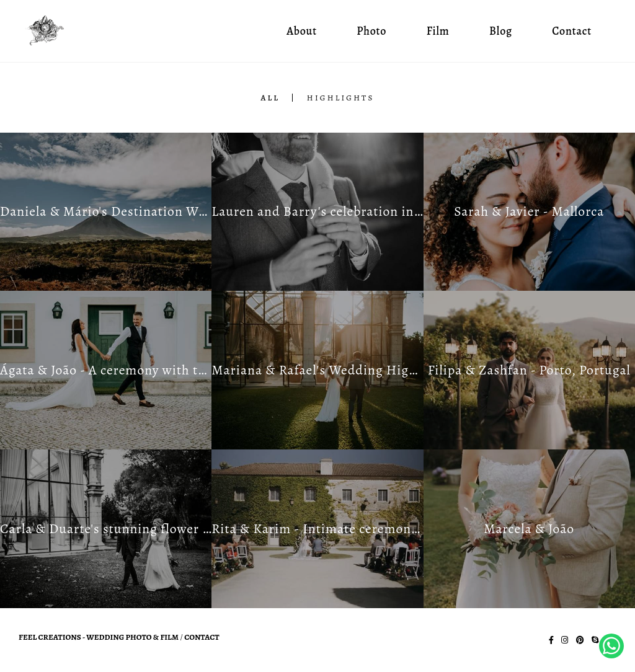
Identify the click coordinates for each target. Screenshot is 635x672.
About (302, 31)
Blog (501, 31)
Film (438, 31)
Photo (371, 31)
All (270, 98)
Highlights (341, 98)
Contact (572, 31)
